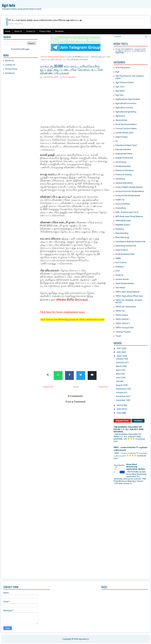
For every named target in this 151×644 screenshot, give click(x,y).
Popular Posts (122, 421)
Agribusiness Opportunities (128, 99)
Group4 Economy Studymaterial (130, 191)
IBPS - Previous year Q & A (127, 212)
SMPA (118, 258)
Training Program (123, 332)
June (118, 378)
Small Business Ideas (125, 254)
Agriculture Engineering (126, 112)
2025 (119, 409)
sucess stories (122, 279)
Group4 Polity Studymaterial (128, 195)
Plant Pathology (122, 237)
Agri (117, 72)
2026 (119, 413)
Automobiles (121, 120)
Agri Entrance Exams (125, 82)
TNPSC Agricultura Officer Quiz (129, 296)
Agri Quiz (120, 95)
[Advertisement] (20, 124)
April (118, 370)
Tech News (120, 288)
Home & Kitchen (123, 204)
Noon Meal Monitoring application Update (136, 467)
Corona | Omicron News (126, 128)
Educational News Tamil (126, 145)
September (121, 389)
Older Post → (104, 387)
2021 (119, 348)
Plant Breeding (122, 233)
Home (8, 31)
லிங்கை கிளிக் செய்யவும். (72, 300)
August (119, 385)
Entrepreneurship (123, 166)
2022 (119, 352)
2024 (119, 405)
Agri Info (9, 5)
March (119, 366)
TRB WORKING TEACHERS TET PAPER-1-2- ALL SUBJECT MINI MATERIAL (129, 429)
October (120, 393)
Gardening (120, 179)
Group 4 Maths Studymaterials (129, 187)
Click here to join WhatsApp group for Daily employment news (73, 320)
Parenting (120, 229)
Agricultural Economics (126, 103)
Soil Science (121, 262)
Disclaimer (59, 31)
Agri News (120, 91)
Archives (138, 421)
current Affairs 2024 (124, 133)
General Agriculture (124, 183)
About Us (18, 31)
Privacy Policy (45, 31)
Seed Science (122, 250)
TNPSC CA (120, 311)
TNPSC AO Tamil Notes (126, 307)
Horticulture (121, 208)
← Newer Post (47, 387)
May (118, 374)
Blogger (26, 49)
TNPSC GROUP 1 (123, 319)
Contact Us (31, 31)
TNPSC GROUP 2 (123, 323)
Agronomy (120, 116)
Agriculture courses (124, 108)
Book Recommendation (126, 124)
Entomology (121, 162)
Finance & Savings (124, 175)
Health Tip (120, 200)
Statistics (120, 267)
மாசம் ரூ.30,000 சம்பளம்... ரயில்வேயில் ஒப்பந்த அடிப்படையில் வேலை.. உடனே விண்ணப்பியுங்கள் (71, 69)
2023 (119, 356)
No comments (69, 77)
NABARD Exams (123, 225)
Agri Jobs (120, 87)
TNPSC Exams (122, 315)
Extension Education (125, 170)
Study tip (119, 275)
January (119, 359)
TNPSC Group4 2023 (124, 328)
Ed (117, 141)
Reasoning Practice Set (126, 246)
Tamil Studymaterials (125, 283)
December (121, 400)
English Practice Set (124, 158)
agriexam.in (84, 639)
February (120, 362)
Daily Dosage (121, 137)
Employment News (56, 57)
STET (118, 271)
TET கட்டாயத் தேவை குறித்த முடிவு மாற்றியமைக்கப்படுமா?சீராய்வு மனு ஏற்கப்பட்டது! (45, 20)
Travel (118, 336)
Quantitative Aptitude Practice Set (130, 242)
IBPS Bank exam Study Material (129, 216)
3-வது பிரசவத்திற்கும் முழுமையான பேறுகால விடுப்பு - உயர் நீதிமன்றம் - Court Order (131, 51)
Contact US (10, 65)
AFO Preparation (123, 68)
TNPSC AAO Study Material (127, 292)
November (121, 396)
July (118, 381)
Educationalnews (123, 149)
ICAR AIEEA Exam (123, 221)
